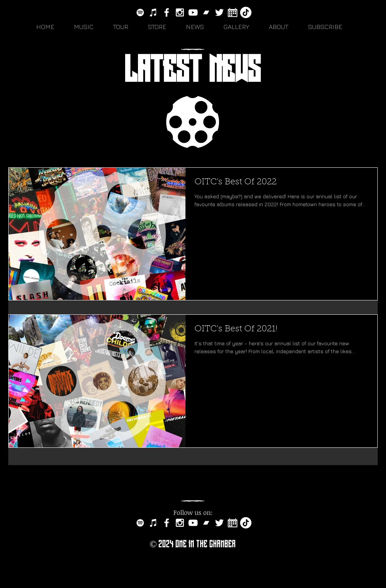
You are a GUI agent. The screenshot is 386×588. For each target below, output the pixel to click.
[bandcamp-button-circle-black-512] (206, 12)
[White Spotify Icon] (140, 12)
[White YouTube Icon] (193, 12)
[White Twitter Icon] (219, 12)
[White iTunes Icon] (153, 12)
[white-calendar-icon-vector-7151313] (233, 12)
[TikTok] (246, 12)
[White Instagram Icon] (180, 12)
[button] (88, 27)
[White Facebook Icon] (167, 12)
